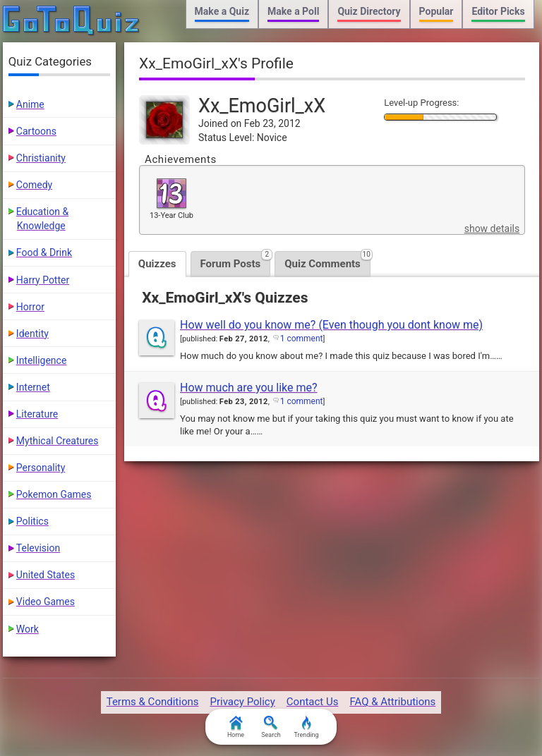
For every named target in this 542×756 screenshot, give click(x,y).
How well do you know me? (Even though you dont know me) (331, 325)
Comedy (34, 185)
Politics (32, 521)
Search (271, 727)
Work (28, 629)
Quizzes (157, 264)
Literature (37, 414)
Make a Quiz (222, 11)
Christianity (41, 158)
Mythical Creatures (58, 441)
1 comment (302, 339)
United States (46, 575)
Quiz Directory (369, 11)
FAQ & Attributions (392, 702)
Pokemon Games (54, 494)
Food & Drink (44, 252)
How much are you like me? (249, 388)
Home (236, 727)
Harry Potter (43, 280)
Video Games (46, 602)
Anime (30, 104)
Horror (30, 307)
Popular (436, 11)
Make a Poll (293, 11)
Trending (306, 727)
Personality (41, 468)
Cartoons (36, 131)
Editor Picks (498, 11)
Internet (33, 387)
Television (38, 548)
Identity (32, 334)
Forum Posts (236, 261)
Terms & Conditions (153, 702)
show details (492, 228)
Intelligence (42, 360)
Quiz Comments (327, 261)
